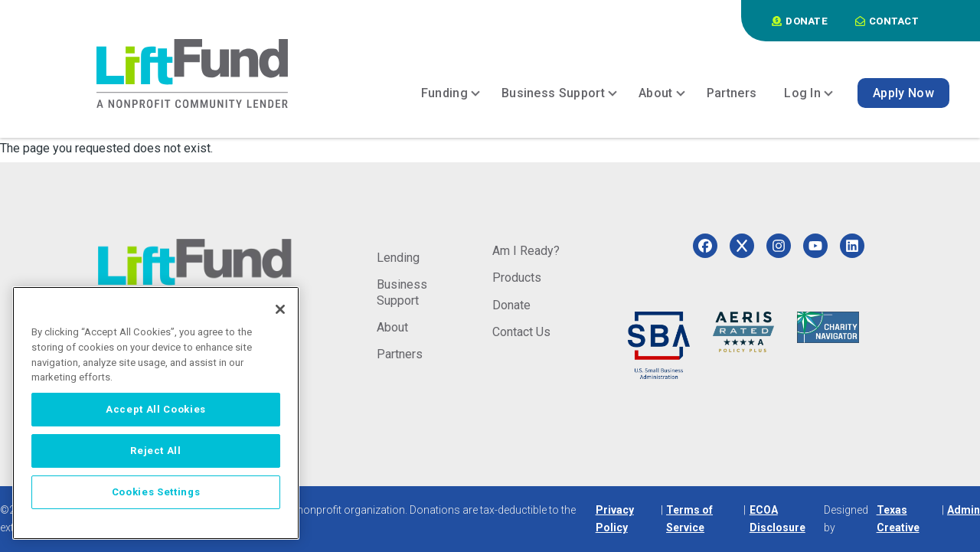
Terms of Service (689, 519)
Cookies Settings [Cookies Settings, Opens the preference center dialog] (156, 492)
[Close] (280, 309)
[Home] (192, 73)
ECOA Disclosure (777, 519)
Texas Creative (898, 519)
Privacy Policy (615, 519)
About (392, 327)
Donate (511, 305)
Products (517, 278)
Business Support (402, 292)
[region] (156, 413)
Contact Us (521, 332)
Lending (398, 258)
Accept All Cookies (156, 409)
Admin (964, 510)
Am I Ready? (526, 251)
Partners (400, 354)
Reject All (156, 451)
